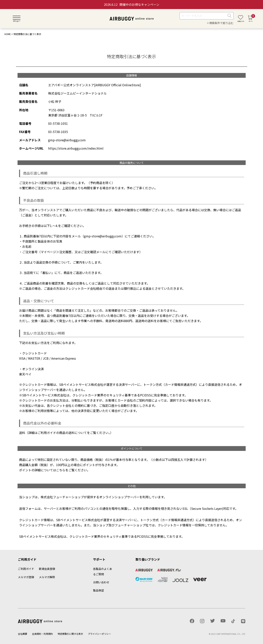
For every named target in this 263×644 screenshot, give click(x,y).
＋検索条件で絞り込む (220, 23)
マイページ (48, 252)
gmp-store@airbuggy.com (103, 236)
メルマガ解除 (47, 577)
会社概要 (23, 634)
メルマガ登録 (26, 577)
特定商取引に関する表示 (70, 634)
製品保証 (98, 590)
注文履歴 (65, 252)
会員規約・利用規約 (42, 634)
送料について (78, 433)
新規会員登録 (47, 569)
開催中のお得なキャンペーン (132, 4)
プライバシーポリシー (99, 634)
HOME (8, 34)
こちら (61, 470)
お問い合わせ (101, 582)
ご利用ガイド (26, 569)
